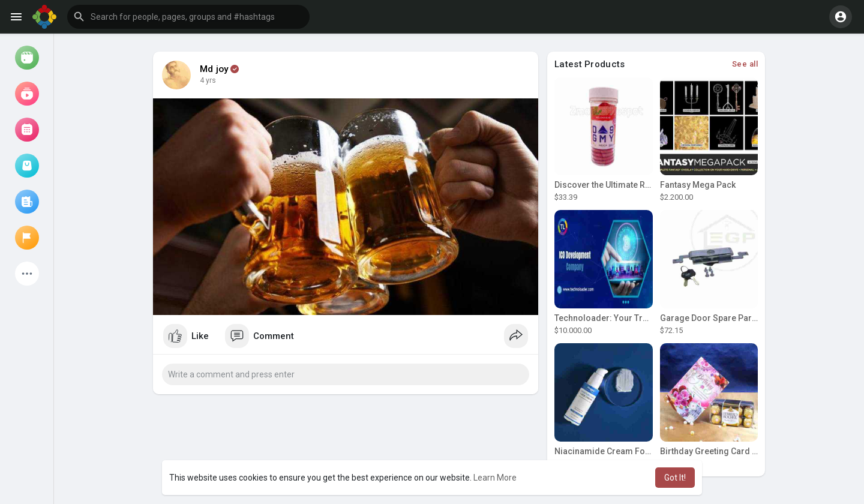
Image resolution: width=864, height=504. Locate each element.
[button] (188, 17)
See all (745, 64)
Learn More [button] (495, 478)
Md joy (214, 69)
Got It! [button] (675, 478)
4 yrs (208, 80)
